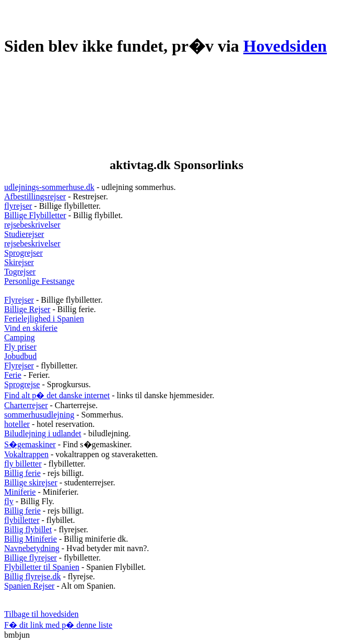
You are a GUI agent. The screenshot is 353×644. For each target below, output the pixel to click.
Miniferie (20, 492)
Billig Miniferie (31, 539)
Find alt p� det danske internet (57, 395)
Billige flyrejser (31, 558)
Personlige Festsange (39, 281)
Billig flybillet (28, 529)
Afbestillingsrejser (35, 196)
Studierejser (24, 234)
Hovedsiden (285, 46)
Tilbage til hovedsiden (42, 614)
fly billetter (23, 464)
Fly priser (20, 347)
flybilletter (22, 520)
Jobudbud (20, 356)
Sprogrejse (22, 384)
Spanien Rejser (29, 586)
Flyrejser (19, 300)
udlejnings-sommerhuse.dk (49, 187)
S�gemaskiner (30, 444)
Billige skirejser (31, 482)
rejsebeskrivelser (32, 225)
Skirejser (19, 262)
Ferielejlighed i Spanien (44, 319)
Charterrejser (26, 405)
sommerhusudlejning (39, 415)
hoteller (17, 424)
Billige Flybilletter (35, 215)
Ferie (13, 375)
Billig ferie (22, 473)
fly (9, 501)
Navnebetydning (32, 548)
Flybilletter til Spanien (42, 567)
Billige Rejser (27, 309)
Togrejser (20, 272)
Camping (20, 337)
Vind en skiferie (31, 328)
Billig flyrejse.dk (32, 576)
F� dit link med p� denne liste (58, 625)
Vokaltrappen (26, 454)
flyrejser (18, 206)
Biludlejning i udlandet (43, 433)
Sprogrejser (23, 253)
